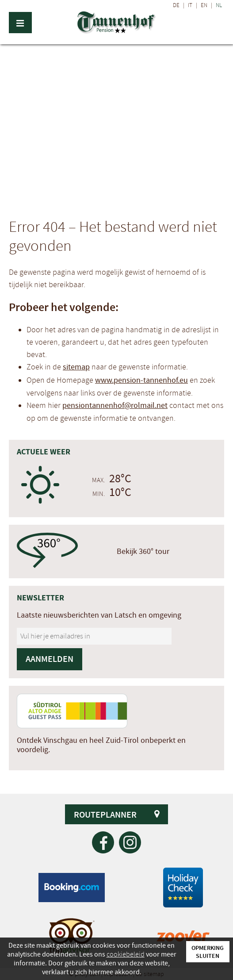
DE (176, 5)
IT (190, 5)
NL (219, 5)
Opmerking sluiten (208, 952)
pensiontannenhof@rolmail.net (115, 405)
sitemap (76, 367)
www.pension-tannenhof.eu (141, 380)
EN (204, 5)
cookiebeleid (126, 954)
